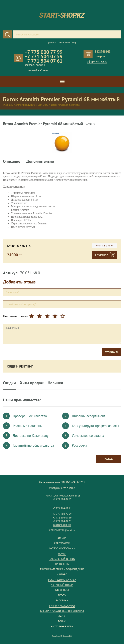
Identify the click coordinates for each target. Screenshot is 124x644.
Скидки (9, 383)
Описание (12, 162)
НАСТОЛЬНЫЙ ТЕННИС (62, 559)
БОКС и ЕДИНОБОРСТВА (62, 580)
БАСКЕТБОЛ (62, 590)
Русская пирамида (69, 105)
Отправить (112, 352)
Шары (54, 105)
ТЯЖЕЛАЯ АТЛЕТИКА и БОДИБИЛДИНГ (62, 569)
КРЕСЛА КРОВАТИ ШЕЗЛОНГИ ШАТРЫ (62, 611)
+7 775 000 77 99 (44, 52)
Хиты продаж (32, 383)
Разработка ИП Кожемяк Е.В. (62, 636)
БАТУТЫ (62, 595)
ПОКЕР (62, 554)
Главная (7, 105)
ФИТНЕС (62, 574)
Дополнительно (40, 162)
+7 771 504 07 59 (44, 56)
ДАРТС (62, 616)
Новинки (55, 383)
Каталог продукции (25, 105)
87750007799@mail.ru (62, 530)
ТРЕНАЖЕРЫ (62, 564)
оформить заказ (97, 61)
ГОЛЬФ (62, 621)
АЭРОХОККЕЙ (62, 543)
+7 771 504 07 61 (44, 61)
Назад (109, 459)
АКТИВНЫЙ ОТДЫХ (62, 585)
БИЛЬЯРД (43, 105)
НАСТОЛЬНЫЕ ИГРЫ (62, 626)
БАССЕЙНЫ (62, 600)
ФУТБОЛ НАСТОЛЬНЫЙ (62, 548)
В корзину (101, 255)
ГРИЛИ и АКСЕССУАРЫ (62, 606)
